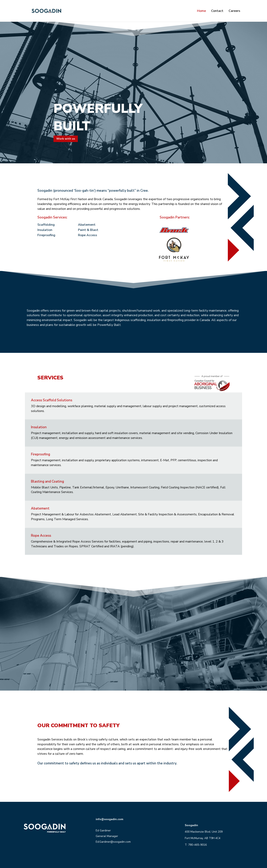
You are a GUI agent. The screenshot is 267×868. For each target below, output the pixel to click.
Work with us (66, 139)
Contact (217, 11)
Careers (234, 11)
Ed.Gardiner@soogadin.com (113, 842)
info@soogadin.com (109, 819)
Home (201, 11)
